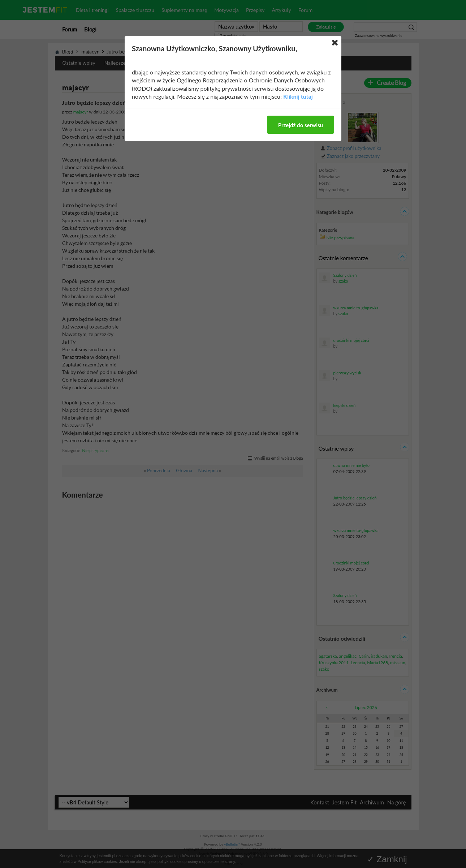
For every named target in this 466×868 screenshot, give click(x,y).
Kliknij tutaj (298, 96)
